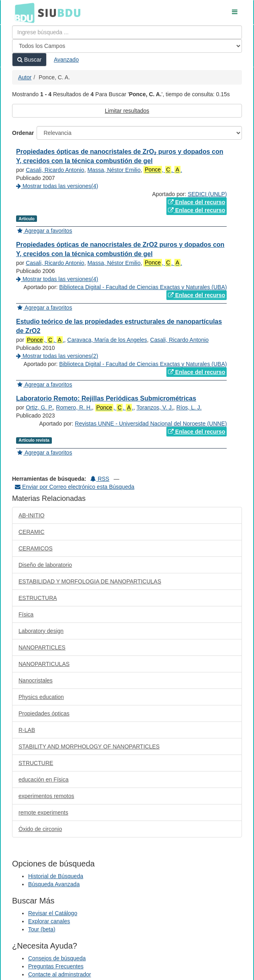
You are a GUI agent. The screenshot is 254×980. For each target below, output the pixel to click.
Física (26, 614)
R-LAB (27, 730)
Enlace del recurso (197, 202)
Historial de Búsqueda (56, 876)
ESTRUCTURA (38, 598)
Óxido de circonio (40, 829)
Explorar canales (49, 921)
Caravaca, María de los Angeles (107, 340)
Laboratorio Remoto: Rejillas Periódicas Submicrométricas (106, 398)
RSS (100, 479)
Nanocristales (36, 680)
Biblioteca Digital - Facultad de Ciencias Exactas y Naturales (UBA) (143, 287)
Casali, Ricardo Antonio (55, 170)
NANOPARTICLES (42, 647)
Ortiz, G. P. (39, 407)
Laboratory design (41, 631)
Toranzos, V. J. (155, 407)
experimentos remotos (46, 796)
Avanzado (66, 60)
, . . (163, 170)
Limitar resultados (127, 111)
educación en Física (44, 779)
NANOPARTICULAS (44, 664)
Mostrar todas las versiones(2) (57, 356)
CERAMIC (32, 532)
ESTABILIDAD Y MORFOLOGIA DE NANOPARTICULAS (90, 581)
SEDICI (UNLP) (207, 194)
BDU (23, 12)
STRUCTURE (36, 763)
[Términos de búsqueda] (127, 32)
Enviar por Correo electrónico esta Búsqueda (75, 487)
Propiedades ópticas (44, 713)
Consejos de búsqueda (57, 958)
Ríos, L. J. (189, 407)
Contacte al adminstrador (59, 974)
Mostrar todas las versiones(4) (57, 186)
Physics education (41, 697)
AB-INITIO (32, 515)
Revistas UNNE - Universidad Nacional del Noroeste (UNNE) (151, 424)
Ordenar (23, 133)
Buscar (29, 60)
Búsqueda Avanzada (54, 884)
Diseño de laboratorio (45, 565)
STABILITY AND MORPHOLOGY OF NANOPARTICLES (89, 746)
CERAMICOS (36, 548)
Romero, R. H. (74, 407)
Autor (25, 77)
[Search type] (127, 46)
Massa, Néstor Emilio (114, 170)
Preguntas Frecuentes (56, 966)
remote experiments (43, 813)
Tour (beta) (42, 929)
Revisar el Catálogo (53, 913)
